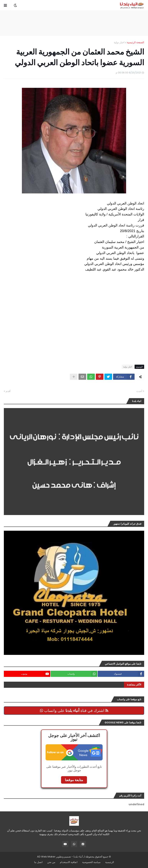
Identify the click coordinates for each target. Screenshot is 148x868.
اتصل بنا (38, 862)
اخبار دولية (119, 42)
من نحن (51, 862)
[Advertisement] (74, 23)
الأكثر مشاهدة (134, 685)
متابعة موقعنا (74, 780)
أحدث (139, 391)
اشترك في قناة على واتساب (74, 711)
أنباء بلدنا (78, 857)
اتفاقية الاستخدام (69, 862)
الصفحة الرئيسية (136, 42)
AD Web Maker (46, 857)
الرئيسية (110, 862)
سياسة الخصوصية (91, 862)
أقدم (8, 391)
